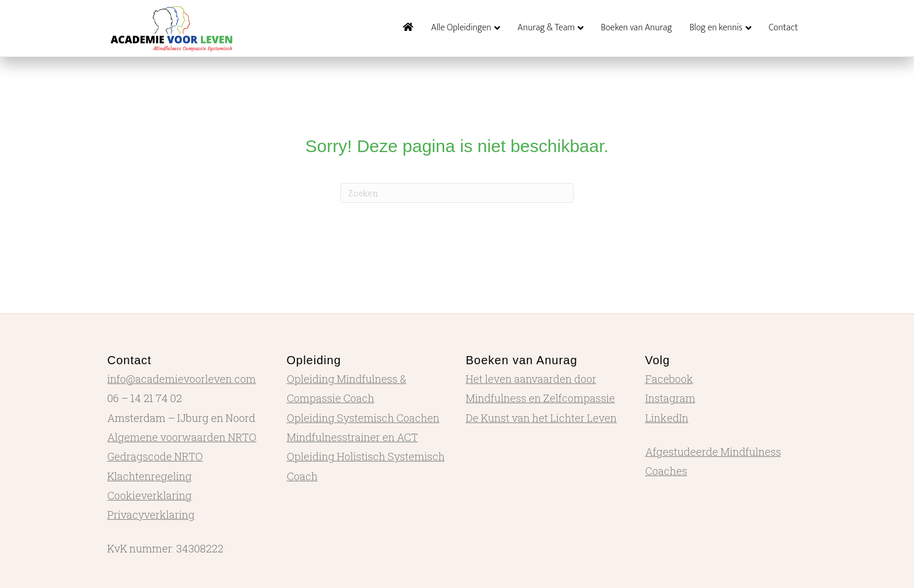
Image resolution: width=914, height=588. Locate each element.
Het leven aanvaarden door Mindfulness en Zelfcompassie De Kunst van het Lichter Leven (541, 398)
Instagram (670, 398)
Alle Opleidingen (461, 28)
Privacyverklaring (151, 515)
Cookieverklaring (150, 495)
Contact (783, 28)
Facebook (669, 379)
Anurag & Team (546, 28)
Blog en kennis (716, 28)
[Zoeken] (457, 193)
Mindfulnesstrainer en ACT (352, 437)
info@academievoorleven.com (182, 379)
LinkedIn (667, 418)
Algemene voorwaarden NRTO (182, 437)
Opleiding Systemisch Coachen (363, 418)
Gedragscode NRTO (155, 456)
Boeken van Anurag (637, 28)
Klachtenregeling (150, 476)
